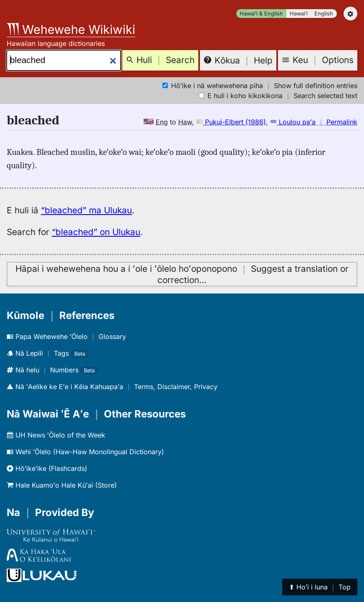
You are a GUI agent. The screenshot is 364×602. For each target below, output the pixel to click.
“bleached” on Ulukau (96, 232)
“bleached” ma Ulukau (86, 210)
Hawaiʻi (299, 14)
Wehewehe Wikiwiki (71, 29)
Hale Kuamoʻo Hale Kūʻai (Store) (62, 485)
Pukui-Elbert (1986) (231, 122)
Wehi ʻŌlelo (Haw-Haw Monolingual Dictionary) (85, 452)
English (324, 14)
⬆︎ (320, 587)
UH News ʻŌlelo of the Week (56, 435)
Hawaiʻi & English (261, 14)
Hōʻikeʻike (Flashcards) (47, 468)
